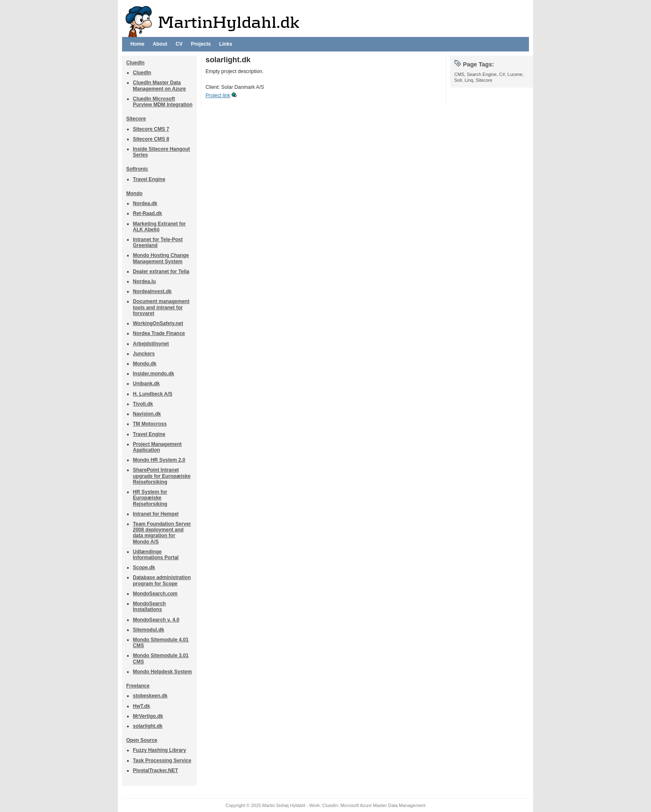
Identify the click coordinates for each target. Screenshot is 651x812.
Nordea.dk (145, 203)
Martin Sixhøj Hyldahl (284, 805)
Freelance (138, 686)
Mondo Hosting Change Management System (161, 258)
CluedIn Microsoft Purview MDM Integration (163, 102)
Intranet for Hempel (156, 514)
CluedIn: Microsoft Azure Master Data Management (374, 805)
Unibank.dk (146, 384)
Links (226, 44)
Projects (201, 44)
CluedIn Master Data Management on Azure (159, 86)
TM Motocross (150, 424)
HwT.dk (141, 706)
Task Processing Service (162, 761)
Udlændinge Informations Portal (156, 555)
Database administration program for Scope (162, 580)
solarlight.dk (148, 726)
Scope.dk (144, 567)
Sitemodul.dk (148, 630)
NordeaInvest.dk (152, 291)
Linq (469, 80)
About (160, 44)
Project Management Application (157, 447)
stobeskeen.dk (150, 696)
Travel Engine (149, 179)
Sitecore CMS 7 (151, 129)
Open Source (142, 740)
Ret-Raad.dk (147, 213)
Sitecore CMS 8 (151, 139)
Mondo (134, 193)
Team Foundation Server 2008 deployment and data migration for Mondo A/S (162, 533)
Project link (218, 95)
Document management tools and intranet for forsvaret (161, 307)
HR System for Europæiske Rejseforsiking (150, 498)
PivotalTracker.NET (155, 770)
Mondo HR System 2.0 (159, 460)
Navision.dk (147, 414)
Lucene (515, 74)
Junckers (144, 354)
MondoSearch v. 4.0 (156, 620)
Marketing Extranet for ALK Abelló (159, 227)
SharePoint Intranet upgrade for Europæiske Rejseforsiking (162, 476)
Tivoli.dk (143, 404)
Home (137, 44)
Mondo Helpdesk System (162, 672)
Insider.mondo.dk (153, 374)
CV (179, 44)
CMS (459, 74)
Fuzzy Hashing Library (159, 750)
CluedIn (135, 63)
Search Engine (482, 74)
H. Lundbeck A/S (153, 394)
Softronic (137, 169)
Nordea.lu (144, 281)
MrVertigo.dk (148, 716)
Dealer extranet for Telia (161, 271)
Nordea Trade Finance (159, 333)
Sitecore (136, 119)
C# (502, 74)
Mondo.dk (145, 364)
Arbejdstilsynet (151, 344)
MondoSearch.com (155, 594)
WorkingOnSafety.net (158, 323)
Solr (458, 80)
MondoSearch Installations (149, 607)
